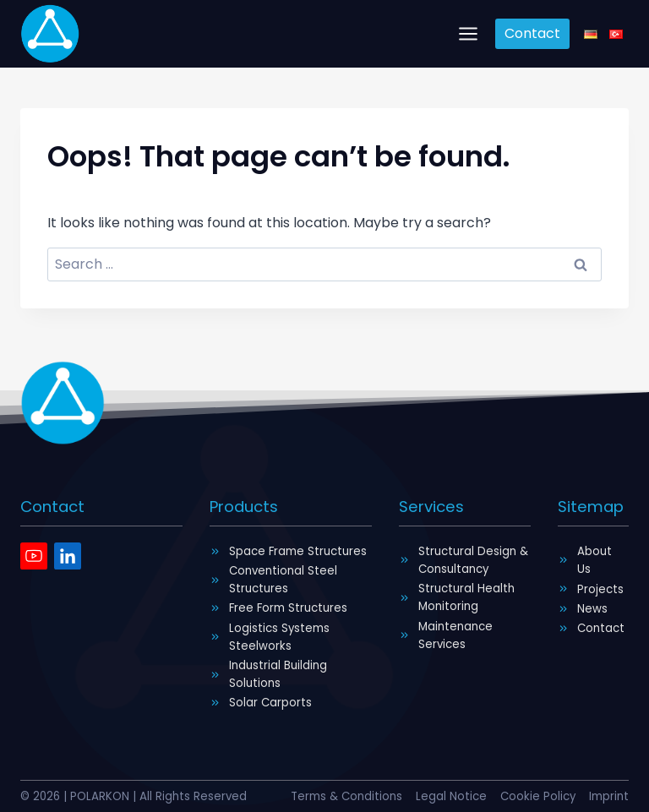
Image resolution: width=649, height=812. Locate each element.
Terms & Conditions (344, 796)
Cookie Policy (537, 796)
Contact (532, 33)
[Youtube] (34, 555)
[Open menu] (469, 33)
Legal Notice (450, 796)
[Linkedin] (68, 555)
